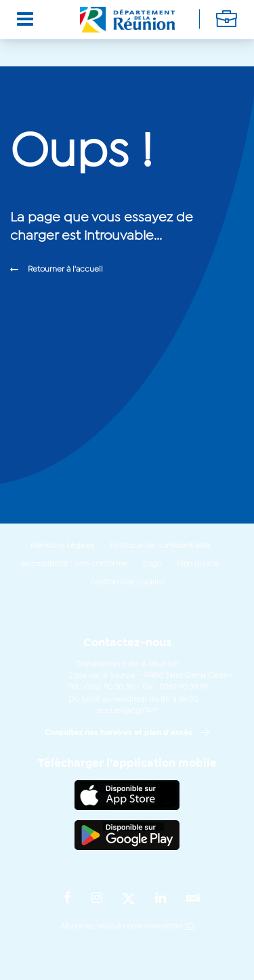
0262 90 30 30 (109, 687)
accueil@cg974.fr (127, 711)
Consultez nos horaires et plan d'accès (119, 733)
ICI (190, 926)
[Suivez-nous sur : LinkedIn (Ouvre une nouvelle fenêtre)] (161, 899)
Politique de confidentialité (160, 546)
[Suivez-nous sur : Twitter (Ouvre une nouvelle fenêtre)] (129, 899)
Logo (152, 564)
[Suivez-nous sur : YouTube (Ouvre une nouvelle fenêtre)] (193, 899)
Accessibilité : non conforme (74, 564)
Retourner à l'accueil (65, 270)
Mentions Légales (62, 546)
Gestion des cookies (127, 582)
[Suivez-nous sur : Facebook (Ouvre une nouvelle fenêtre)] (67, 899)
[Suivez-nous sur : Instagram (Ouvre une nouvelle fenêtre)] (97, 899)
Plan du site (198, 564)
